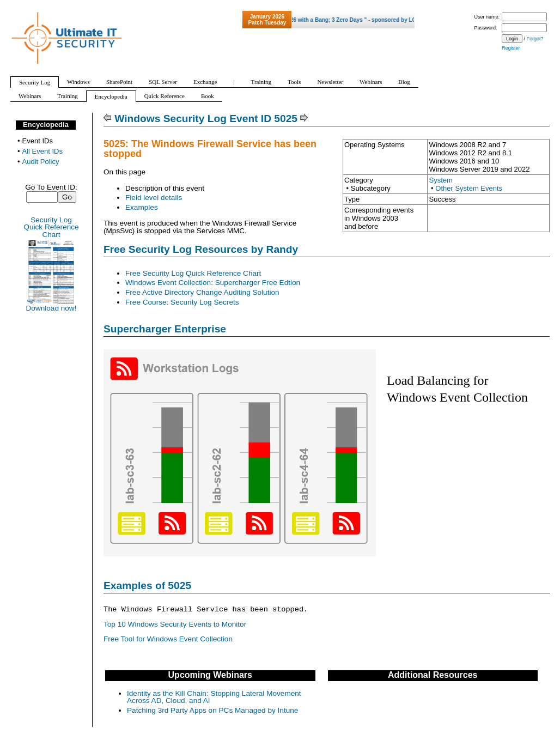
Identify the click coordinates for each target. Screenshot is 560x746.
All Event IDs (42, 151)
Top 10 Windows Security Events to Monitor (175, 624)
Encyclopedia (46, 125)
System (440, 180)
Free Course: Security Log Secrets (182, 302)
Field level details (154, 198)
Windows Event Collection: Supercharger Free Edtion (213, 283)
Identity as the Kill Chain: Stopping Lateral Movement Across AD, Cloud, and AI (214, 697)
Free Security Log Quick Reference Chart (193, 273)
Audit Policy (41, 162)
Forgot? (535, 39)
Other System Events (469, 188)
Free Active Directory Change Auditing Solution (202, 292)
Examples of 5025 (147, 586)
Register (511, 48)
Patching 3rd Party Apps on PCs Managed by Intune (212, 710)
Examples (142, 207)
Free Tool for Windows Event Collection (168, 639)
